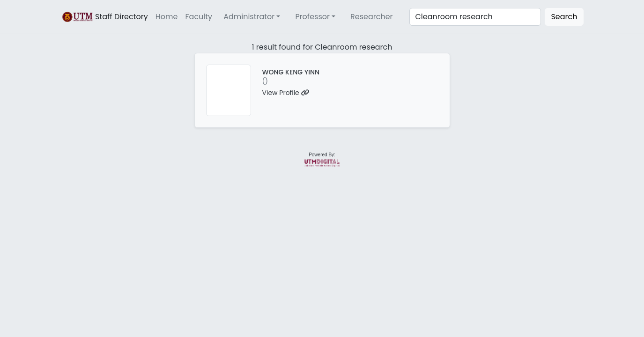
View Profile (286, 93)
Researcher (372, 17)
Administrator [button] (249, 17)
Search (564, 17)
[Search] (475, 17)
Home (167, 17)
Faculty (199, 17)
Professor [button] (312, 17)
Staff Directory (104, 17)
